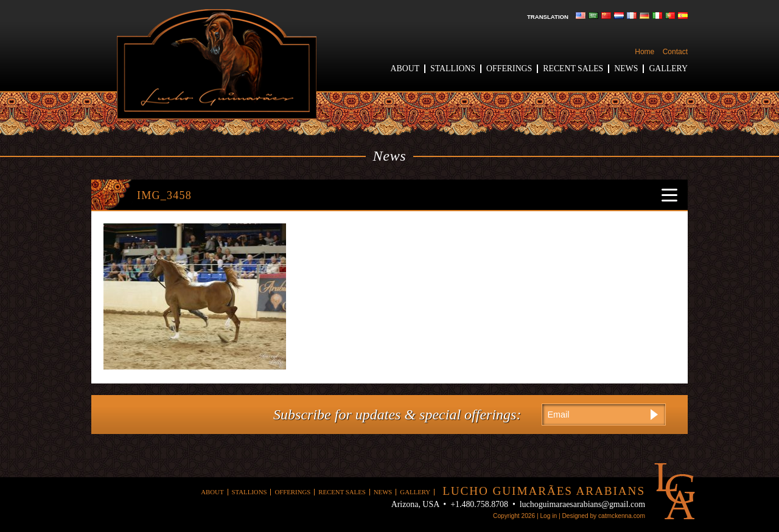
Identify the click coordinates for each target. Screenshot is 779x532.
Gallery (668, 68)
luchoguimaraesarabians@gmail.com (582, 504)
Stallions (453, 68)
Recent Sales (573, 68)
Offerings (509, 68)
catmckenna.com (622, 516)
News (626, 68)
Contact (675, 52)
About (405, 68)
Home (645, 52)
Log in (548, 516)
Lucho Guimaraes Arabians (217, 64)
